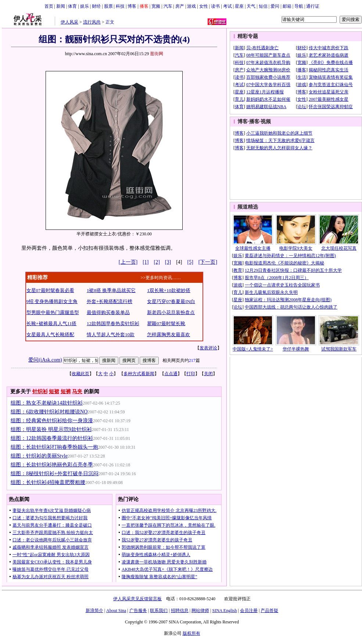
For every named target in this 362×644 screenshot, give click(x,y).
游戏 (191, 6)
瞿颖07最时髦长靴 (166, 323)
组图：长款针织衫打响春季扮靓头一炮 (54, 447)
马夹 (77, 392)
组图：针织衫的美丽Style (39, 456)
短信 (263, 6)
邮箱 (287, 6)
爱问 (275, 6)
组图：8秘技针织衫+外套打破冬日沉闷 (55, 474)
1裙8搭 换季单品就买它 (111, 290)
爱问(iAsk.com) (45, 360)
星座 (239, 6)
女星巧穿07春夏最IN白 (171, 301)
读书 (215, 6)
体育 (72, 6)
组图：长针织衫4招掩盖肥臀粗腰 (48, 482)
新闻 (61, 6)
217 (192, 360)
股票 (108, 6)
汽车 (168, 6)
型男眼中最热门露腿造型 (53, 312)
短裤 (66, 392)
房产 (180, 6)
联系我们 (159, 611)
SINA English (224, 611)
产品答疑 (269, 611)
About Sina (116, 611)
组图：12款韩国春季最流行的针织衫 (52, 438)
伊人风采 (69, 22)
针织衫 (40, 392)
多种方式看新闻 (139, 374)
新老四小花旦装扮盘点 (171, 312)
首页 (49, 6)
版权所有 (191, 633)
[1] (146, 262)
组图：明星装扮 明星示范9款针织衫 (51, 429)
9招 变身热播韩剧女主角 (52, 301)
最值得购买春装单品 (108, 312)
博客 (132, 6)
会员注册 (249, 611)
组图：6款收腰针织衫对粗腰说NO (49, 412)
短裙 (54, 392)
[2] (157, 262)
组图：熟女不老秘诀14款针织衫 (47, 403)
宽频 (156, 6)
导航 (299, 6)
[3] (168, 262)
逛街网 (157, 54)
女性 (204, 6)
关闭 (208, 374)
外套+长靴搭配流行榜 (110, 301)
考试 (227, 6)
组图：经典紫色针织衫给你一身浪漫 (52, 421)
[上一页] (128, 262)
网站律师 (200, 611)
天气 (251, 6)
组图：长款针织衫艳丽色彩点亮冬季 (52, 465)
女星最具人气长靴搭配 (50, 335)
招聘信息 (180, 611)
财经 (96, 6)
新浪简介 (94, 611)
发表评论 (208, 348)
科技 (120, 6)
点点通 (171, 374)
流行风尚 (92, 22)
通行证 (313, 6)
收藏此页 (80, 374)
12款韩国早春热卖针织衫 (113, 323)
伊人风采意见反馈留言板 (137, 599)
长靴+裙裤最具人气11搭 (52, 323)
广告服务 (138, 611)
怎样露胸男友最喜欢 (169, 335)
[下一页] (208, 262)
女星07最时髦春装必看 (50, 290)
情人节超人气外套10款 (111, 335)
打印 (191, 374)
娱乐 (85, 6)
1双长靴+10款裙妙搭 (169, 290)
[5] (190, 262)
